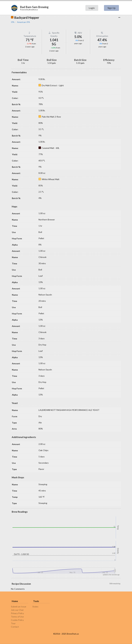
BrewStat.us (33, 10)
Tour (13, 623)
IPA (13, 22)
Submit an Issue (19, 607)
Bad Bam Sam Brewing (34, 7)
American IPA (24, 22)
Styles (35, 607)
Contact (15, 627)
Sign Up (112, 8)
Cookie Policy (17, 620)
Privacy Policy (17, 613)
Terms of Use (17, 617)
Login (92, 8)
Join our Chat (17, 610)
